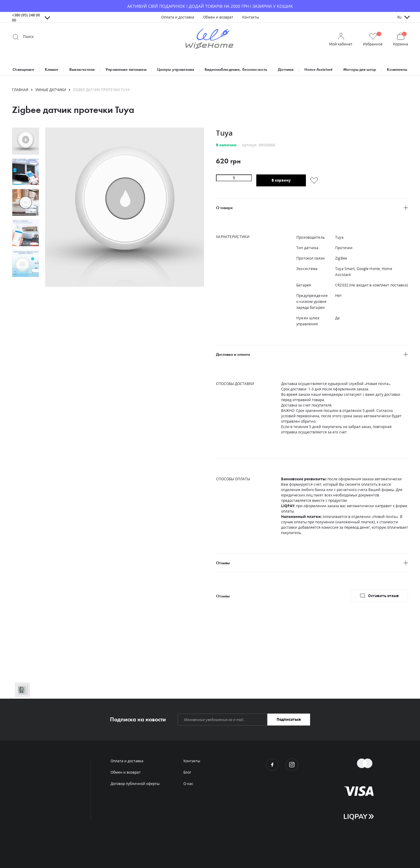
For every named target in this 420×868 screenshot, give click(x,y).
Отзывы (223, 563)
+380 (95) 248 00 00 (26, 18)
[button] (373, 40)
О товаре (224, 208)
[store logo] (209, 40)
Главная (20, 90)
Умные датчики (51, 90)
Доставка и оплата (233, 354)
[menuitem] (178, 17)
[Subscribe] (289, 720)
